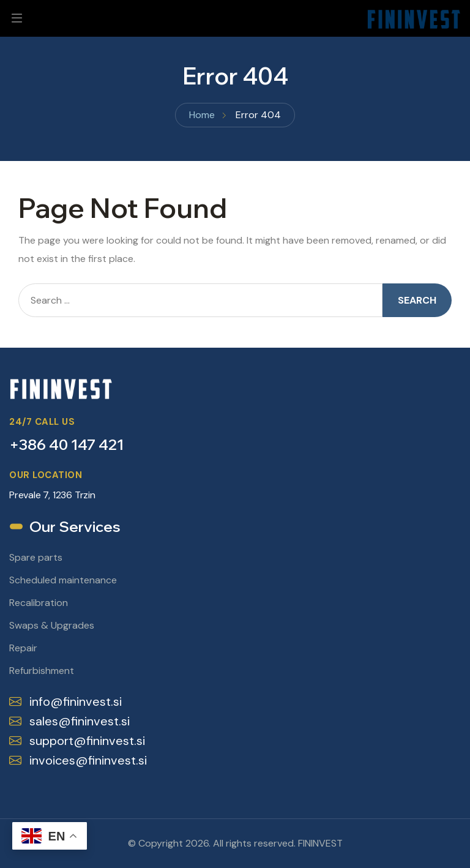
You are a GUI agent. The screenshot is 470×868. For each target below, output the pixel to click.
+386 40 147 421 (66, 444)
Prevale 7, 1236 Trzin (52, 495)
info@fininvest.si (65, 702)
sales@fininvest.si (69, 721)
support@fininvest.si (77, 741)
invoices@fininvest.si (78, 760)
